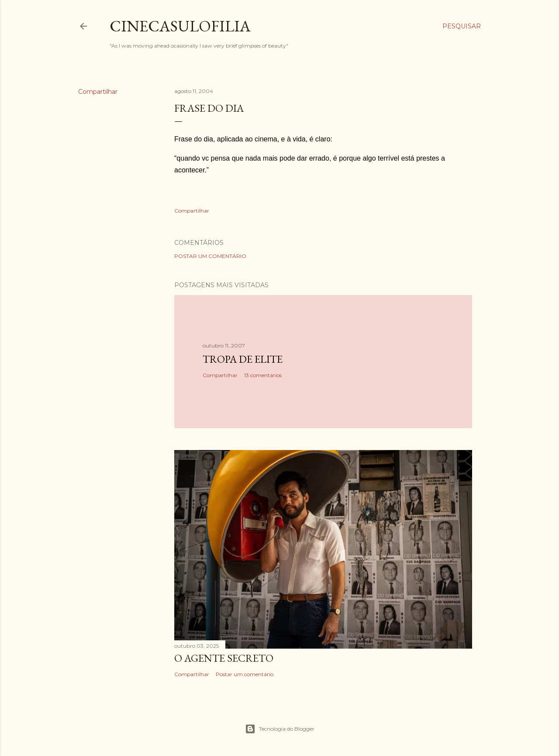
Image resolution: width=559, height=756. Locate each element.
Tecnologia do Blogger (280, 729)
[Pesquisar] (462, 26)
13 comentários (263, 375)
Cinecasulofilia (180, 26)
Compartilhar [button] (98, 92)
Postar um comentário (210, 256)
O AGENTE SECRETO (224, 658)
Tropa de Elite (243, 359)
